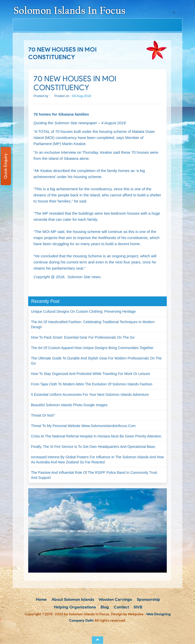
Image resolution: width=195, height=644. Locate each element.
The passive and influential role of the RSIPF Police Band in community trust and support (94, 475)
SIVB (137, 607)
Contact (121, 607)
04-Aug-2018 (82, 96)
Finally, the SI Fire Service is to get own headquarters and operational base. (93, 447)
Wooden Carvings (115, 599)
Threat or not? (43, 415)
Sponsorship (148, 599)
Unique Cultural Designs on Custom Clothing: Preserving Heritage (83, 311)
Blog (104, 607)
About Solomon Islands (72, 599)
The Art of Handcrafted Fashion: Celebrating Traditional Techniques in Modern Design (93, 324)
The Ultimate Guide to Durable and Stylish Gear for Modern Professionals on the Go (96, 361)
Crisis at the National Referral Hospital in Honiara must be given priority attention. (96, 436)
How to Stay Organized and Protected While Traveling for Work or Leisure (91, 374)
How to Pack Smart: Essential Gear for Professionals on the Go (83, 337)
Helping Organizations (74, 607)
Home (41, 599)
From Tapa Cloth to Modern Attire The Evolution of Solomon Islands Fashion (92, 384)
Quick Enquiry (5, 166)
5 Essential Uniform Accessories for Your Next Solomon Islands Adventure (90, 395)
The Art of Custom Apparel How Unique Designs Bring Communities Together (92, 348)
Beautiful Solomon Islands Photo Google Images (69, 405)
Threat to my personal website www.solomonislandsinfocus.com (83, 426)
